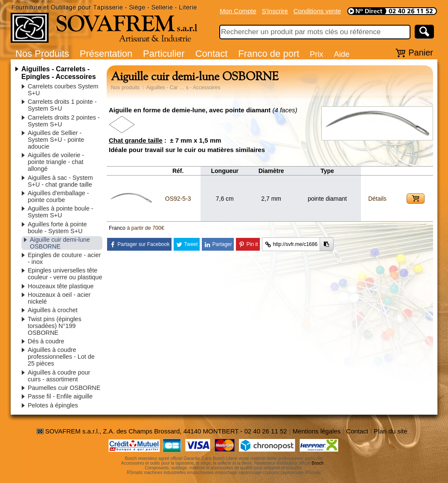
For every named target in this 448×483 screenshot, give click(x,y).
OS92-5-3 (178, 199)
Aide (342, 54)
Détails (377, 199)
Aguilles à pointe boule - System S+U (61, 212)
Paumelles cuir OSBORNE (64, 388)
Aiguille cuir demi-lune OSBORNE (60, 243)
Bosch (318, 463)
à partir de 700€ (145, 228)
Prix (317, 54)
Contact (212, 54)
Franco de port (269, 54)
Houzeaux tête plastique (61, 286)
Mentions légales (317, 431)
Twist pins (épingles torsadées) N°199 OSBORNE (55, 326)
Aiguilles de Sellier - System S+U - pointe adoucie (56, 140)
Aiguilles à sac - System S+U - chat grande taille (60, 181)
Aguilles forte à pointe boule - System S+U (57, 228)
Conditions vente (317, 11)
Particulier (164, 54)
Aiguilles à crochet (53, 310)
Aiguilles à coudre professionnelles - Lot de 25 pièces (61, 357)
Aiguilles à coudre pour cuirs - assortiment (59, 376)
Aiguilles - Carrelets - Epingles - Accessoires (59, 73)
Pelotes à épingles (53, 405)
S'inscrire (275, 11)
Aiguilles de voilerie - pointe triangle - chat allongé (56, 162)
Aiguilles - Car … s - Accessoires (183, 88)
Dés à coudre (46, 341)
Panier (421, 53)
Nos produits (125, 88)
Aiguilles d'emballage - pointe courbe (58, 196)
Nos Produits (42, 54)
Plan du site (390, 431)
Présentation (106, 54)
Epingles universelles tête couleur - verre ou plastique (65, 274)
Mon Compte (238, 11)
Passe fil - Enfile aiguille (60, 396)
